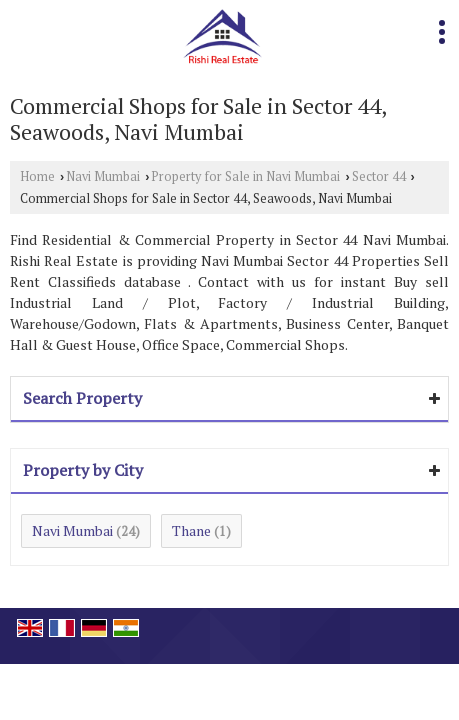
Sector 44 (379, 176)
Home (37, 176)
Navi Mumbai (103, 176)
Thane (191, 530)
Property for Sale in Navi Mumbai (245, 176)
